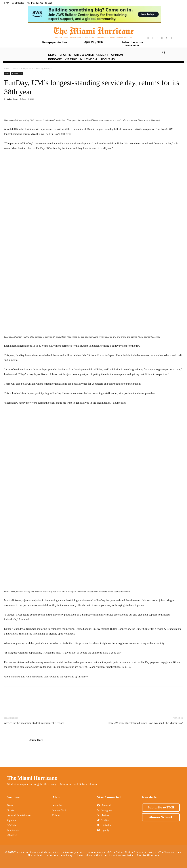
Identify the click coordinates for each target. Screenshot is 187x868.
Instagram (104, 810)
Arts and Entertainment (19, 815)
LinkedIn (104, 825)
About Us (12, 835)
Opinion (12, 820)
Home (7, 69)
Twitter (103, 815)
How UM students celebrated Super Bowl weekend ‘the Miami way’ (145, 723)
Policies (56, 815)
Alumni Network (161, 817)
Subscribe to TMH (161, 808)
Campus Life (27, 69)
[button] (164, 52)
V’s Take (12, 825)
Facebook (104, 805)
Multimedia (13, 830)
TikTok (103, 820)
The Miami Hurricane (32, 778)
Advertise (57, 805)
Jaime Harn (12, 99)
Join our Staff (59, 810)
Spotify (103, 830)
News (15, 69)
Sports (11, 810)
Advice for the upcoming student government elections (34, 723)
